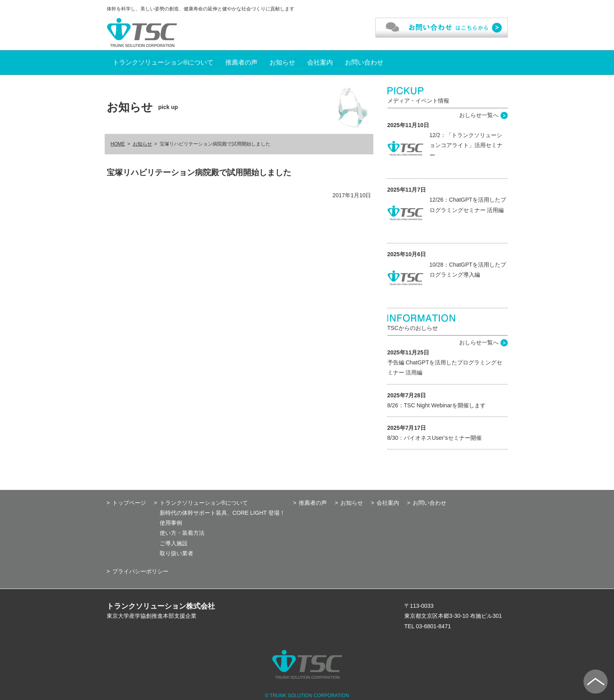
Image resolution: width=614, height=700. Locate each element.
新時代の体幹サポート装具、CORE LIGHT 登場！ (222, 513)
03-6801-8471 (433, 626)
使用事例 (171, 523)
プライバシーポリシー (140, 571)
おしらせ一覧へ (479, 115)
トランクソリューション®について (163, 62)
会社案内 (320, 62)
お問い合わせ (364, 62)
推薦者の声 (241, 62)
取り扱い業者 (176, 553)
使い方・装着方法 (182, 533)
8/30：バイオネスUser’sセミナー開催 (435, 438)
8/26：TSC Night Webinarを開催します (437, 405)
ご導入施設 (174, 543)
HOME (118, 144)
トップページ (129, 503)
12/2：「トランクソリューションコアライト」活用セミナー (466, 145)
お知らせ (282, 62)
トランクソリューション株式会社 (161, 606)
